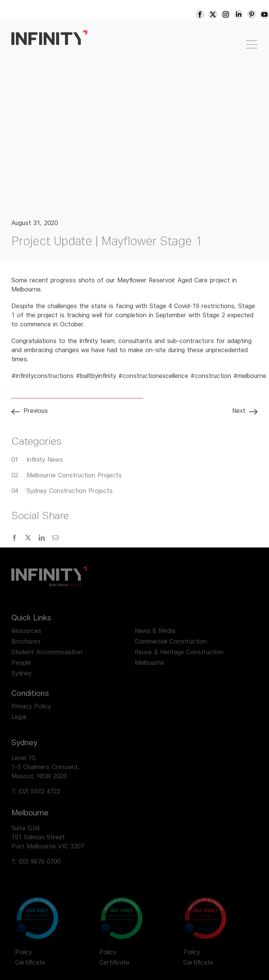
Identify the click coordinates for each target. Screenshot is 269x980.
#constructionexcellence (153, 381)
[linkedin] (244, 14)
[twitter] (218, 14)
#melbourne (250, 381)
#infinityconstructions (42, 381)
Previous (36, 415)
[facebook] (205, 14)
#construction (211, 381)
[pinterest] (257, 14)
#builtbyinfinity (96, 381)
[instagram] (231, 14)
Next (239, 415)
